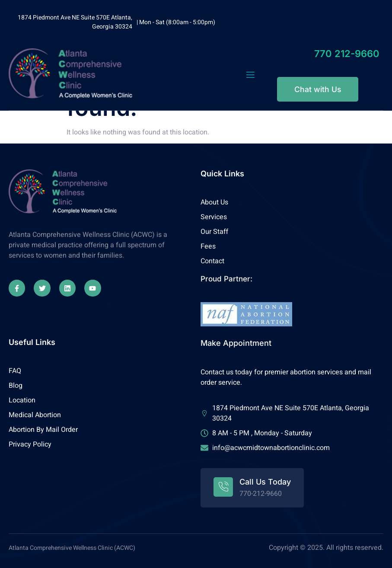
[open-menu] (250, 75)
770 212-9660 (347, 54)
